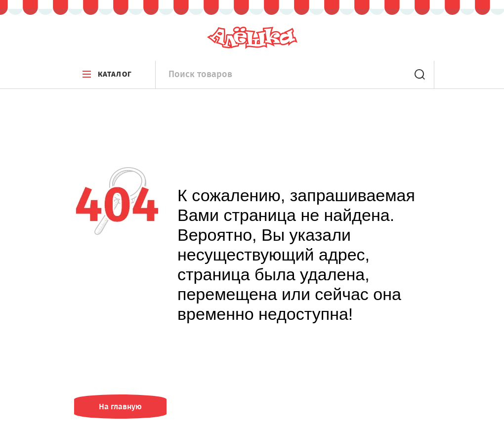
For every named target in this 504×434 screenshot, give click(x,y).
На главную (120, 407)
